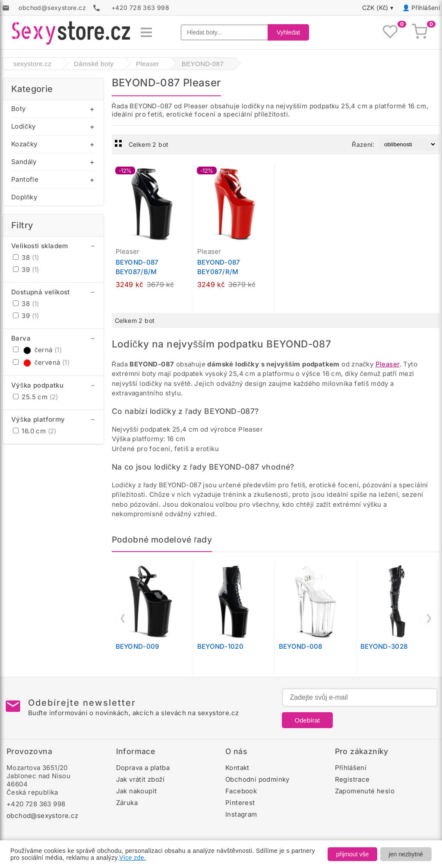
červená (41, 362)
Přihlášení (426, 8)
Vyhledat (288, 32)
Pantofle (25, 179)
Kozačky (24, 144)
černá (37, 350)
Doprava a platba (143, 768)
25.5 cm (36, 397)
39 (26, 270)
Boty (19, 109)
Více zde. (133, 858)
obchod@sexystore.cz (43, 816)
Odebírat (307, 720)
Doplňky (24, 197)
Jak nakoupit (137, 791)
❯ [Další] (429, 618)
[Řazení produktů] (408, 144)
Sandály (24, 162)
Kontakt (237, 768)
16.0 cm (35, 431)
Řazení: (363, 144)
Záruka (127, 803)
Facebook (241, 791)
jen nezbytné (406, 854)
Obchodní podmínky (257, 779)
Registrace (352, 779)
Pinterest (240, 803)
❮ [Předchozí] (123, 618)
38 (26, 257)
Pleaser (388, 364)
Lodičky (23, 126)
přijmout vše (352, 854)
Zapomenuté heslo (365, 791)
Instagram (241, 814)
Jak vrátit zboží (140, 779)
